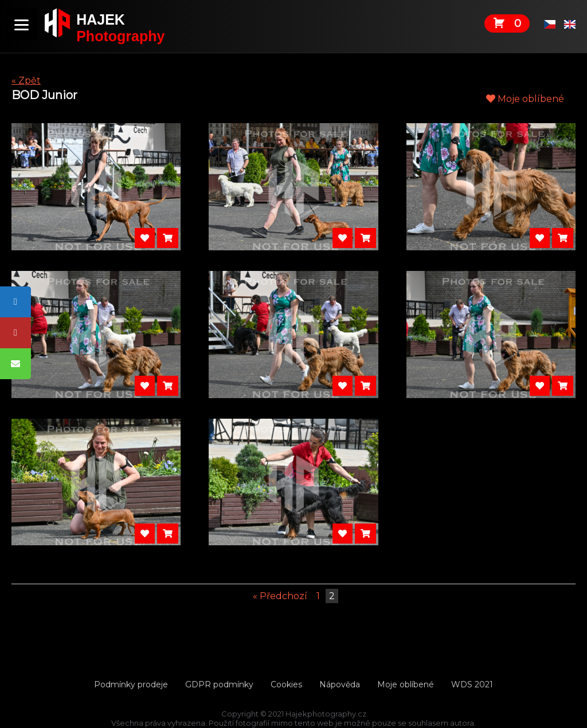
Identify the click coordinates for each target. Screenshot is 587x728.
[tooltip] (15, 302)
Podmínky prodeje (131, 684)
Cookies (286, 684)
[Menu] (21, 24)
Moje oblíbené (525, 99)
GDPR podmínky (219, 684)
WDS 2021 (472, 684)
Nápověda (340, 684)
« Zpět (26, 80)
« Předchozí (280, 596)
